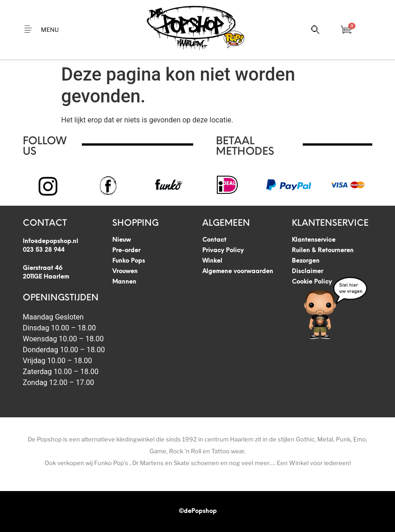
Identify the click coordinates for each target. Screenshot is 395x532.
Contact (214, 240)
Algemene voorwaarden (238, 271)
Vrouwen (125, 271)
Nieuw (122, 240)
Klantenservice (314, 240)
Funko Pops (129, 261)
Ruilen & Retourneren (323, 251)
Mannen (124, 282)
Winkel (212, 261)
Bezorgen (306, 261)
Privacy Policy (223, 251)
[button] (42, 30)
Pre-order (126, 251)
